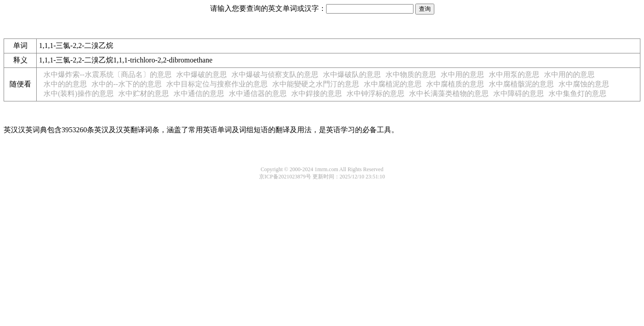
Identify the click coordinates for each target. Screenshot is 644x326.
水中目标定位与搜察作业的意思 (217, 84)
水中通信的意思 (199, 93)
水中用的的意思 (569, 74)
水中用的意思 (462, 74)
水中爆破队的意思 (352, 74)
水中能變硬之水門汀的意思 (316, 84)
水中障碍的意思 (519, 93)
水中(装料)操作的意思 (79, 93)
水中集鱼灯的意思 (577, 93)
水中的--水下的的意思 (127, 84)
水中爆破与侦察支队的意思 (275, 74)
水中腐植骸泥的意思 (521, 84)
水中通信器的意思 (258, 93)
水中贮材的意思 (144, 93)
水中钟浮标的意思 (375, 93)
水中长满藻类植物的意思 (449, 93)
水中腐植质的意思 (455, 84)
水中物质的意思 (411, 74)
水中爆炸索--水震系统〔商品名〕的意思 (108, 74)
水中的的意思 (65, 84)
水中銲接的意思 (317, 93)
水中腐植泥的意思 (393, 84)
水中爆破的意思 (202, 74)
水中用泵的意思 (514, 74)
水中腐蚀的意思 (584, 84)
